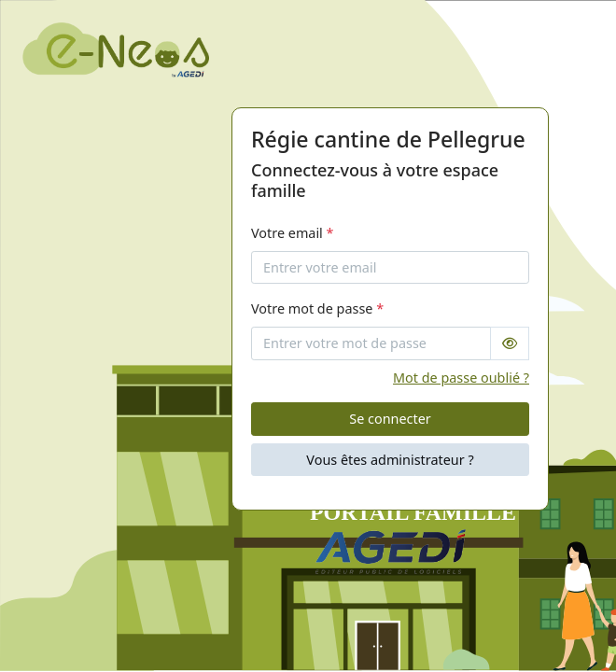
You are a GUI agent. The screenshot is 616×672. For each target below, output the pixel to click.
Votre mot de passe (317, 308)
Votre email (293, 233)
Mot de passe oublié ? (461, 378)
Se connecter (390, 419)
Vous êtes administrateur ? (390, 460)
